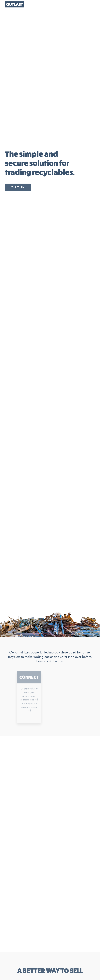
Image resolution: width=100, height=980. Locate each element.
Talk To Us (18, 187)
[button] (91, 4)
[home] (15, 4)
